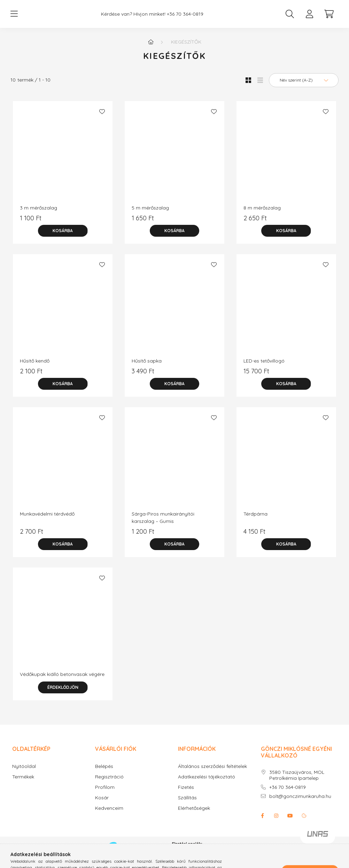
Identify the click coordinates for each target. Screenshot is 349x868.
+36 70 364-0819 (288, 794)
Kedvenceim (109, 815)
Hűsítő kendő (35, 368)
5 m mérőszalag (150, 215)
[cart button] (329, 17)
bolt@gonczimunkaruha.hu (300, 803)
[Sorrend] (304, 87)
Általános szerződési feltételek (212, 773)
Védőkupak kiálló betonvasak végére (62, 681)
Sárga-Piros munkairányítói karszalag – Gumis (163, 524)
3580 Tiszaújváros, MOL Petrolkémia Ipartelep (297, 782)
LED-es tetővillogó (264, 368)
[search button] (290, 17)
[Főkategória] (151, 49)
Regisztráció (109, 784)
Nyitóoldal (24, 773)
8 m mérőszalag (262, 215)
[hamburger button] (14, 17)
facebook (262, 823)
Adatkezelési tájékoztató (207, 784)
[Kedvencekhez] (102, 119)
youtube (290, 823)
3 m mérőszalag (38, 215)
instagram (276, 823)
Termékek (23, 784)
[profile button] (309, 17)
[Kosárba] (63, 238)
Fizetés (186, 794)
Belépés (104, 773)
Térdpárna (255, 521)
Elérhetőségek (194, 815)
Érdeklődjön (63, 694)
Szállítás (187, 805)
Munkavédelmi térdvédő (47, 521)
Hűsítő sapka (147, 368)
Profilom (105, 794)
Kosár (102, 805)
